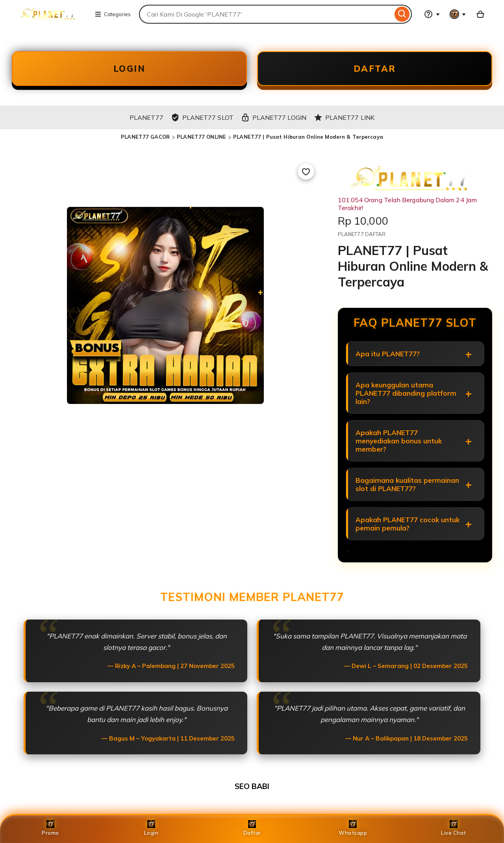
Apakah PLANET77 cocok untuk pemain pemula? (408, 524)
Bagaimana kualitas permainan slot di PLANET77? (407, 484)
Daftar (252, 828)
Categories (113, 14)
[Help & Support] (432, 14)
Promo (50, 828)
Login (151, 828)
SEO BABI (252, 786)
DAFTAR (375, 69)
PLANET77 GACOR (145, 137)
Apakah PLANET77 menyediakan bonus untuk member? (399, 441)
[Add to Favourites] (306, 171)
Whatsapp (353, 828)
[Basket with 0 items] (480, 14)
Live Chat (454, 828)
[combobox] (266, 14)
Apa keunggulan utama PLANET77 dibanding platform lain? (406, 393)
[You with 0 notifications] (458, 14)
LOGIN (130, 69)
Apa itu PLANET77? (388, 354)
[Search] (402, 14)
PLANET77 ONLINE (201, 137)
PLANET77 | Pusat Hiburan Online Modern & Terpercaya (308, 137)
